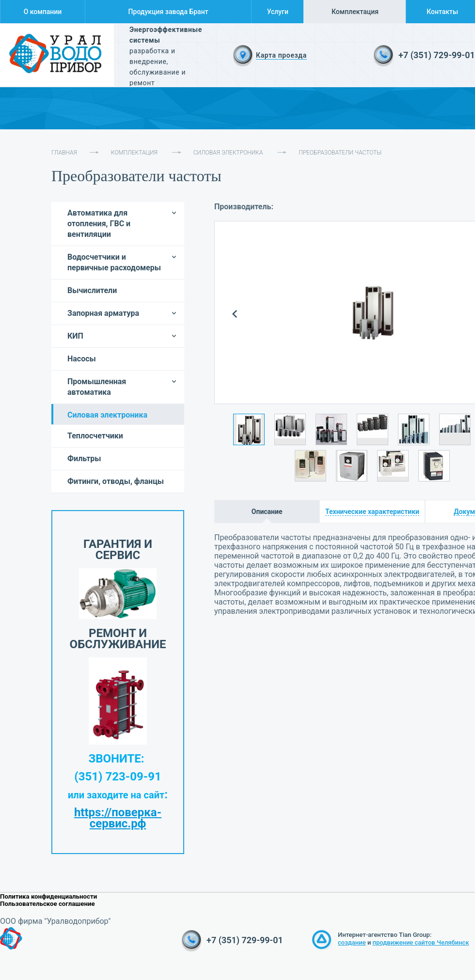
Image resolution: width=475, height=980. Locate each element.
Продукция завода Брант (168, 12)
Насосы (82, 359)
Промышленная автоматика (97, 387)
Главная (64, 153)
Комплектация (355, 12)
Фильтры (84, 459)
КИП (75, 336)
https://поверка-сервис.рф (118, 818)
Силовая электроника (228, 153)
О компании (43, 12)
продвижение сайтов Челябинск (421, 942)
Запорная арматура (103, 313)
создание (352, 942)
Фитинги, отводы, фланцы (116, 481)
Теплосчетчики (95, 436)
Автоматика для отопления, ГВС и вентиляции (99, 224)
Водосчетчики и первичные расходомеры (114, 262)
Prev (235, 314)
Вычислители (92, 290)
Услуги (278, 12)
